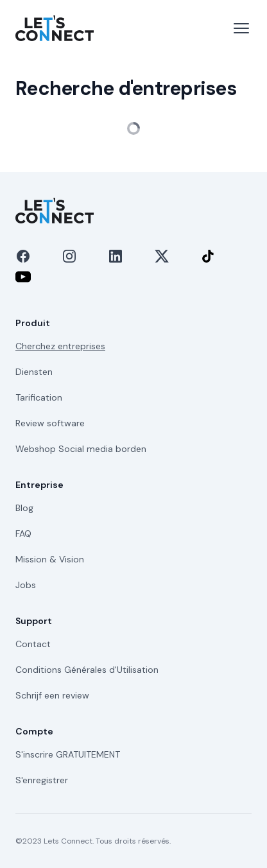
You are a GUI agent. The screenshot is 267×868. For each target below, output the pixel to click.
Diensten (34, 372)
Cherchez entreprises (60, 346)
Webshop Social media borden (81, 449)
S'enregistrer (42, 780)
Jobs (26, 585)
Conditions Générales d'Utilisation (87, 670)
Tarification (39, 397)
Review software (50, 423)
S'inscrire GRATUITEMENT (68, 754)
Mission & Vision (50, 559)
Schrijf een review (52, 695)
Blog (24, 508)
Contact (33, 644)
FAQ (23, 534)
